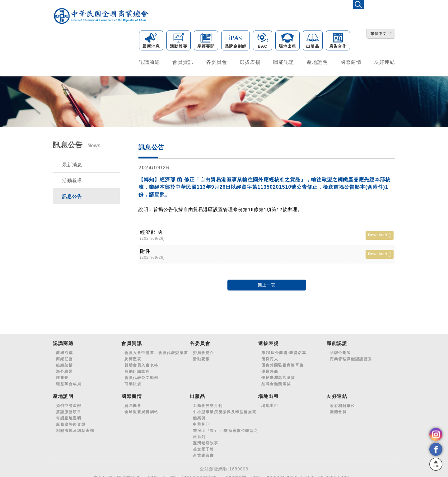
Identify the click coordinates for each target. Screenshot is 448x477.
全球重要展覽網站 (141, 409)
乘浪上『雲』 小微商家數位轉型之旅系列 (225, 431)
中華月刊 (201, 422)
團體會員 (338, 409)
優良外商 (270, 369)
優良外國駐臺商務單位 (282, 363)
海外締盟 (64, 369)
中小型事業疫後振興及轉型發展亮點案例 (225, 413)
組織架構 (64, 363)
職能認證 (284, 61)
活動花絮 (201, 357)
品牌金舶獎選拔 (276, 381)
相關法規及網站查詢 (75, 428)
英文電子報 (203, 447)
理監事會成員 (69, 381)
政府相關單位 (343, 403)
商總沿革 (64, 350)
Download (380, 233)
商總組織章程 (137, 369)
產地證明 (317, 61)
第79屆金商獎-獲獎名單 (284, 350)
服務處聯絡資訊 (71, 422)
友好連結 (385, 61)
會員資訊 (183, 61)
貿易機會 (133, 403)
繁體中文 (379, 34)
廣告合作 (338, 41)
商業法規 (133, 381)
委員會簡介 (203, 350)
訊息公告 (72, 194)
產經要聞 (206, 41)
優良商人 (270, 357)
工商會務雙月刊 (208, 403)
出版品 (313, 41)
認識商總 (149, 61)
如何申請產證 (69, 403)
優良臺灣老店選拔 (278, 375)
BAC (263, 41)
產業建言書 (203, 453)
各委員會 (217, 61)
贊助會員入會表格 (141, 363)
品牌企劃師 (236, 41)
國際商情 (351, 61)
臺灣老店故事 (206, 441)
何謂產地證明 (69, 416)
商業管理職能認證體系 (351, 357)
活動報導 (179, 41)
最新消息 (151, 41)
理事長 (62, 375)
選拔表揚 (250, 61)
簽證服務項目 (69, 409)
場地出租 (287, 41)
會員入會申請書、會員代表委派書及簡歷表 (156, 353)
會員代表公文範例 (141, 375)
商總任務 (64, 357)
